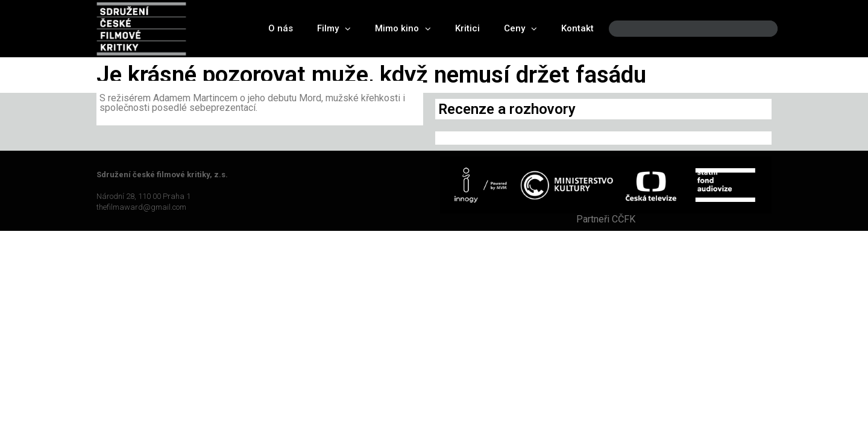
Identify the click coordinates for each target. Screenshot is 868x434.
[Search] (758, 29)
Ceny (520, 29)
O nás (281, 28)
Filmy (334, 29)
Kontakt (577, 28)
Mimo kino (403, 29)
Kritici (467, 28)
